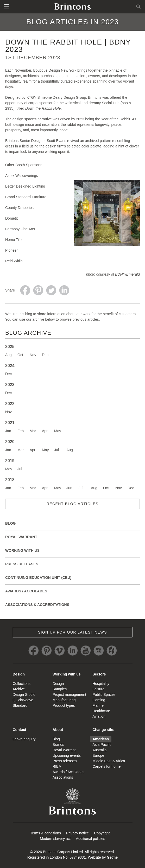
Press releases (22, 564)
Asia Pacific (102, 745)
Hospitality (101, 684)
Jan (8, 431)
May (58, 431)
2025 (10, 347)
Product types (64, 705)
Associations (63, 777)
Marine (98, 705)
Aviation (99, 716)
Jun (69, 488)
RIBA (57, 766)
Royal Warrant (21, 537)
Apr (45, 431)
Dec (45, 355)
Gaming (99, 700)
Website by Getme (103, 857)
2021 (10, 423)
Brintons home (73, 7)
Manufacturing (64, 700)
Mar (33, 431)
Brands (58, 745)
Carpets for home (106, 766)
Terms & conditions (46, 833)
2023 (10, 385)
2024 (10, 366)
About (58, 730)
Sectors (99, 674)
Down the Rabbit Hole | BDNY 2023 (68, 46)
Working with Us (22, 550)
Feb (21, 431)
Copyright (102, 833)
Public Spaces (104, 695)
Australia (99, 750)
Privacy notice (77, 833)
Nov (33, 355)
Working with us (67, 674)
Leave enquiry (24, 739)
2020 (10, 442)
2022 (10, 404)
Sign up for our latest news (72, 632)
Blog (10, 523)
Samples (60, 689)
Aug (8, 355)
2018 (10, 480)
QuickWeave (23, 700)
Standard (20, 705)
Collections (22, 684)
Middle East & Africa (109, 761)
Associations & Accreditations (37, 605)
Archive (19, 689)
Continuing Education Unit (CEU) (38, 578)
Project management (69, 695)
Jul (56, 450)
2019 (10, 461)
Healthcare (101, 711)
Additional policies (91, 839)
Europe (98, 755)
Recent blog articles (72, 504)
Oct (20, 355)
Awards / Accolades (26, 591)
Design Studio (24, 695)
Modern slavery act (55, 839)
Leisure (98, 689)
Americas (101, 739)
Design (19, 674)
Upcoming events (67, 755)
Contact (20, 730)
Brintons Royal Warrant (73, 801)
